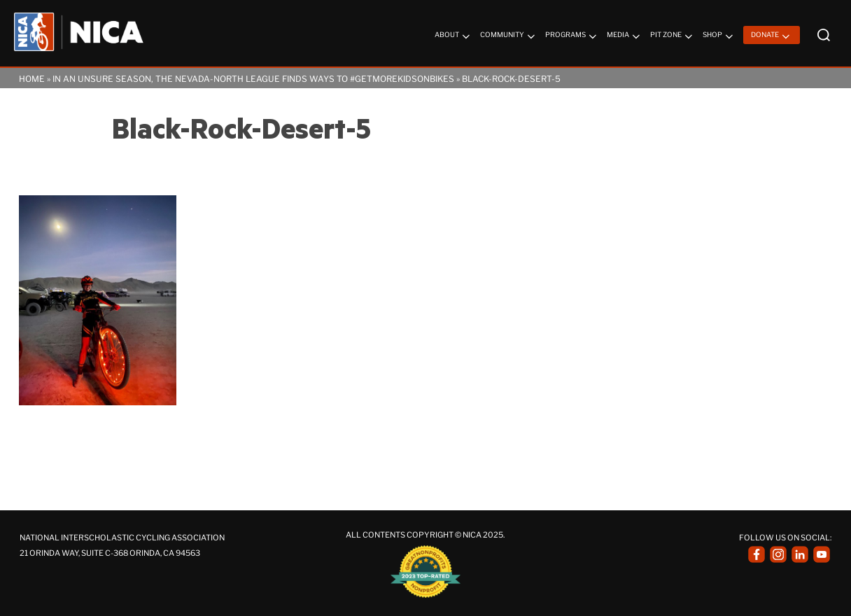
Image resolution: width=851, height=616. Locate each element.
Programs (572, 36)
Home (32, 79)
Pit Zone (673, 36)
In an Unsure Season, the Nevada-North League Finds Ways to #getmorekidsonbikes (253, 79)
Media (625, 36)
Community (509, 36)
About (453, 36)
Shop (719, 36)
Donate (772, 36)
